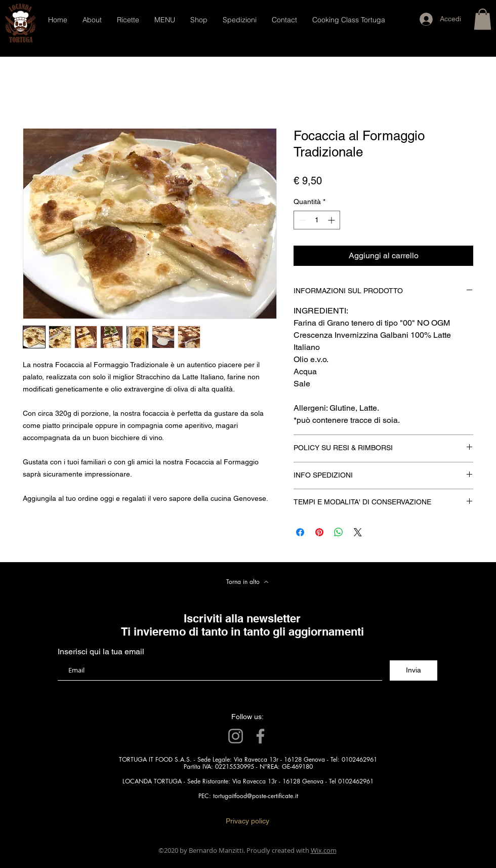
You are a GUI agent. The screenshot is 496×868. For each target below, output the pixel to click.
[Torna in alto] (247, 582)
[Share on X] (358, 532)
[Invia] (414, 670)
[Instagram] (236, 736)
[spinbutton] (317, 220)
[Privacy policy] (247, 821)
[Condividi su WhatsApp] (339, 532)
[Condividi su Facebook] (300, 532)
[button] (483, 19)
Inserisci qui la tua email (101, 652)
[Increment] (332, 220)
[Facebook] (260, 736)
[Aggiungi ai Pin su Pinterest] (319, 532)
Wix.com (324, 850)
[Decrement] (301, 220)
